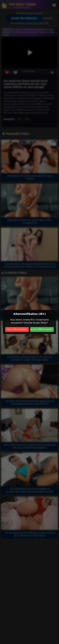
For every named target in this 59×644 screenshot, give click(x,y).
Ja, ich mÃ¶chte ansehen (42, 329)
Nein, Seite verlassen (17, 329)
